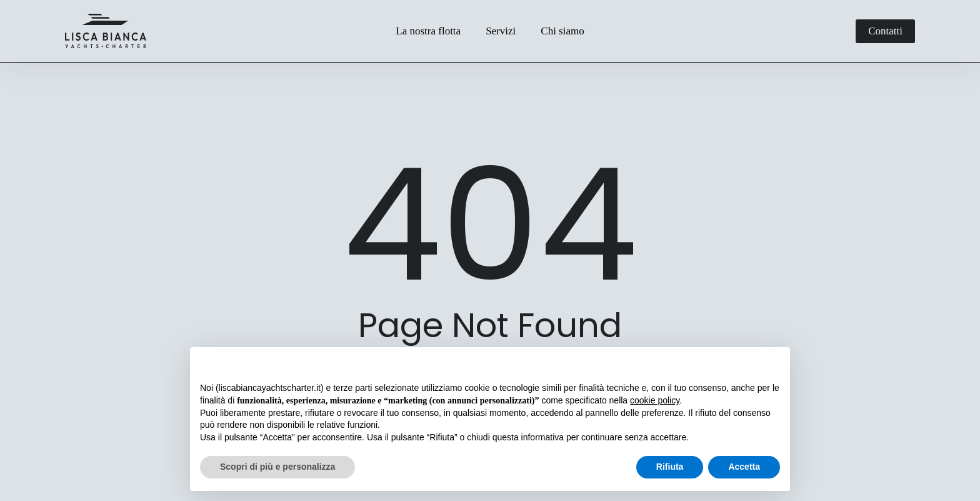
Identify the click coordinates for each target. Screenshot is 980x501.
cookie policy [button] (655, 400)
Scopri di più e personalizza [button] (277, 467)
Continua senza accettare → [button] (722, 363)
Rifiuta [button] (670, 467)
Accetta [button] (744, 467)
